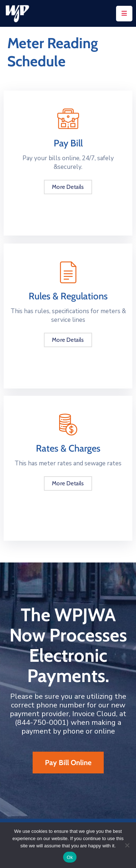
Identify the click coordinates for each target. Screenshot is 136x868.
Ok (70, 857)
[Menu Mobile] (124, 14)
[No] (127, 845)
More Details (68, 187)
